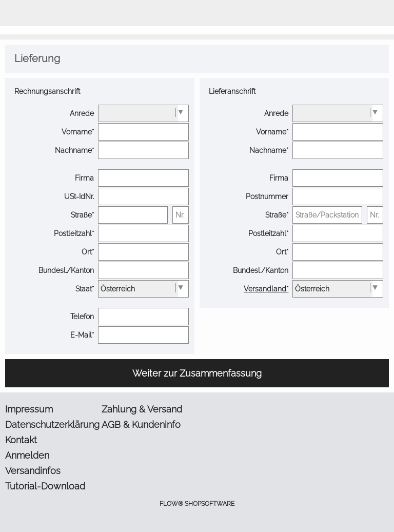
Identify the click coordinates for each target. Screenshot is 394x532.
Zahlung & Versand (142, 409)
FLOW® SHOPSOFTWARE (197, 504)
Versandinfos (33, 471)
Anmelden (27, 455)
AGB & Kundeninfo (141, 425)
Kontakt (21, 440)
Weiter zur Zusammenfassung (197, 373)
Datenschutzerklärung (52, 425)
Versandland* (266, 289)
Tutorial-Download (45, 486)
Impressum (29, 409)
